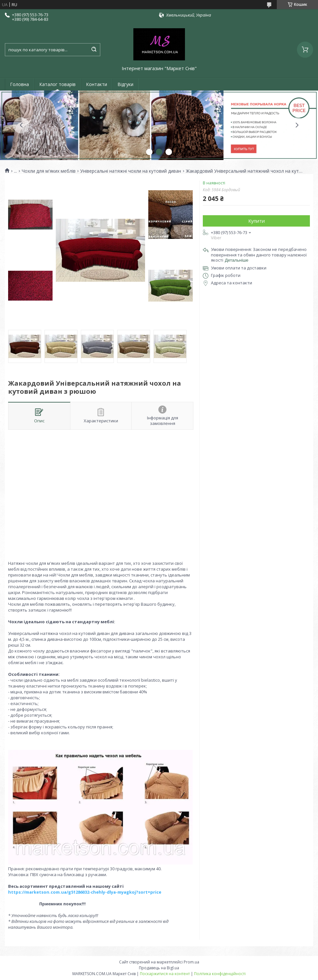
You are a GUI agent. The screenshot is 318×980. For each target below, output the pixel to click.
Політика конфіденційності (220, 974)
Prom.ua (191, 962)
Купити (257, 221)
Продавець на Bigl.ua (159, 968)
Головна (19, 84)
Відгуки (125, 84)
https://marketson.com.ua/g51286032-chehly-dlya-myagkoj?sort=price (85, 892)
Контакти (97, 84)
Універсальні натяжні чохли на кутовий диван (131, 171)
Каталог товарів (57, 84)
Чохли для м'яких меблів (49, 171)
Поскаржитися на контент (165, 974)
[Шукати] (94, 50)
